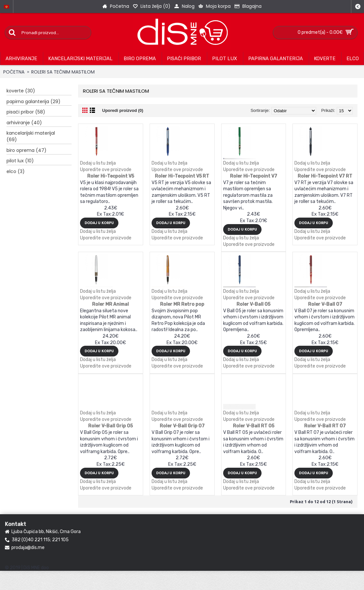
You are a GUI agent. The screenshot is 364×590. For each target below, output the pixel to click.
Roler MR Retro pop (182, 304)
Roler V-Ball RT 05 (254, 426)
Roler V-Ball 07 (325, 304)
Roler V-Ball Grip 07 (182, 426)
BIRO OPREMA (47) (27, 150)
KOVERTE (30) (21, 91)
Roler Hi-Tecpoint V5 (111, 176)
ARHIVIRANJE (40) (24, 123)
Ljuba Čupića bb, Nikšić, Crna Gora (43, 532)
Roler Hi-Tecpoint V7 (254, 176)
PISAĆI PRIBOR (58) (26, 112)
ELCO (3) (16, 171)
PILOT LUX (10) (20, 161)
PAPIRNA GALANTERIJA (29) (34, 101)
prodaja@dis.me (25, 548)
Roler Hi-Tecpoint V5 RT (182, 176)
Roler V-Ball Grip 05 (110, 426)
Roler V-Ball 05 (253, 304)
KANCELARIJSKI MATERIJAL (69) (31, 136)
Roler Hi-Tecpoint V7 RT (325, 176)
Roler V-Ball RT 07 (325, 426)
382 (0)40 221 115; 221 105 (37, 540)
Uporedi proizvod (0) (123, 110)
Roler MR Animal (110, 304)
